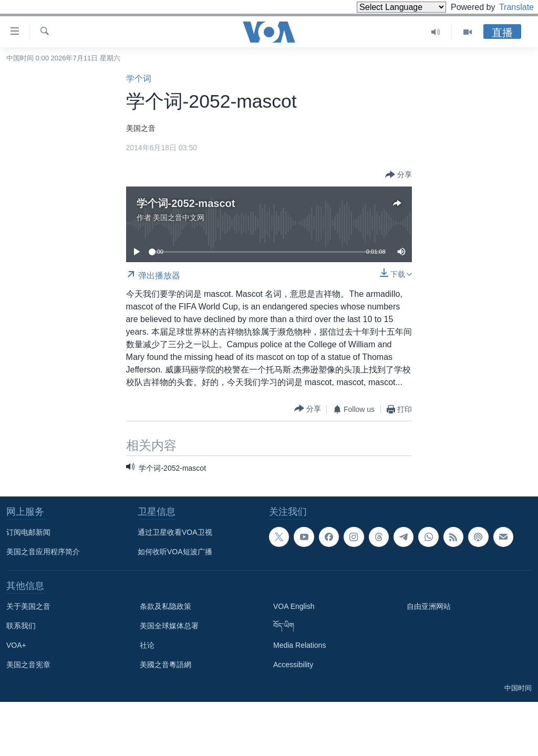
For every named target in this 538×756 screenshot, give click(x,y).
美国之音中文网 (179, 218)
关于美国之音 (28, 606)
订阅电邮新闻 (28, 532)
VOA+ (16, 645)
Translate (507, 7)
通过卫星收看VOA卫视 (175, 532)
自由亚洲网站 (429, 606)
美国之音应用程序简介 (43, 552)
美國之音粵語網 (165, 665)
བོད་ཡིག (284, 626)
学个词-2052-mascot (186, 203)
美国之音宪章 (28, 665)
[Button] (399, 175)
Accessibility (293, 665)
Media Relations (299, 645)
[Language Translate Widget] (384, 7)
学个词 (139, 79)
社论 (147, 645)
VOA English (294, 606)
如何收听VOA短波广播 (175, 552)
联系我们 (21, 626)
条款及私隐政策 (165, 606)
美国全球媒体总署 (169, 626)
